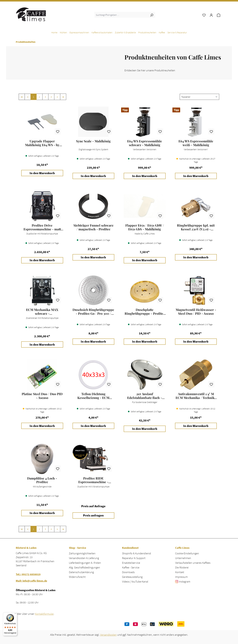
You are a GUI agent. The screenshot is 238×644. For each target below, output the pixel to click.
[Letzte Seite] (63, 97)
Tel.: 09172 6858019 (28, 574)
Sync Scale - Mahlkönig (93, 141)
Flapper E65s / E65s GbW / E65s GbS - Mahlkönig (145, 227)
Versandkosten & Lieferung (84, 558)
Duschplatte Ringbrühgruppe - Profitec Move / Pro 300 (145, 312)
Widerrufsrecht (77, 577)
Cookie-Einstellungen (187, 553)
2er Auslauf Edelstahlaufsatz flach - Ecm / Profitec (145, 396)
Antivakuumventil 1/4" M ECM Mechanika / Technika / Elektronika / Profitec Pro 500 (196, 396)
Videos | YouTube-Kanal (135, 582)
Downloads (128, 572)
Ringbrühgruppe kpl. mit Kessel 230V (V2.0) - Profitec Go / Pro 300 (196, 227)
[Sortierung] (199, 97)
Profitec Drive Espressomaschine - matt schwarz (42, 227)
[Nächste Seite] (57, 97)
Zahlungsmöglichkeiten (82, 553)
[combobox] (121, 15)
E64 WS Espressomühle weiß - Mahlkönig (196, 143)
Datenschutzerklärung (81, 572)
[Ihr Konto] (211, 15)
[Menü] (15, 614)
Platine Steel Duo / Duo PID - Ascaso (42, 396)
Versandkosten (108, 635)
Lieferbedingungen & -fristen (85, 563)
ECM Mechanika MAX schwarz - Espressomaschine (42, 312)
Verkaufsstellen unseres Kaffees (193, 563)
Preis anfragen (93, 515)
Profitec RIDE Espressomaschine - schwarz (93, 480)
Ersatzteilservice (131, 563)
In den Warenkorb (42, 173)
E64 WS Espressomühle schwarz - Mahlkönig (145, 143)
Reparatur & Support (134, 558)
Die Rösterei (182, 567)
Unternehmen (183, 558)
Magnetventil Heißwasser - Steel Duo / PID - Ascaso (196, 312)
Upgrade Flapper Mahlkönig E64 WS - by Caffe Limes (42, 143)
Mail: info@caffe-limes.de (31, 581)
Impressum (181, 577)
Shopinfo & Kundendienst (137, 553)
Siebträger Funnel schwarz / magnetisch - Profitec (93, 227)
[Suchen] (152, 15)
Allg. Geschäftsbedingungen (84, 567)
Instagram (185, 582)
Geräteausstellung (132, 577)
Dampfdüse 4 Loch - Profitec (42, 480)
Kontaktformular (44, 614)
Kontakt (180, 572)
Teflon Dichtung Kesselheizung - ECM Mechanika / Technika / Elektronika (93, 396)
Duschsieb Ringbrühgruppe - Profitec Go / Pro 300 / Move (93, 312)
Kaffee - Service (131, 567)
